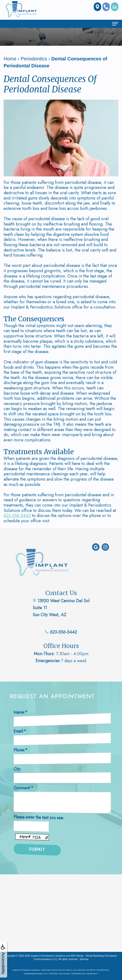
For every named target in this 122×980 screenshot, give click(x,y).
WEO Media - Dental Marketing (87, 956)
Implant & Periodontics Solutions (48, 956)
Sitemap (84, 959)
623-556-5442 (17, 516)
